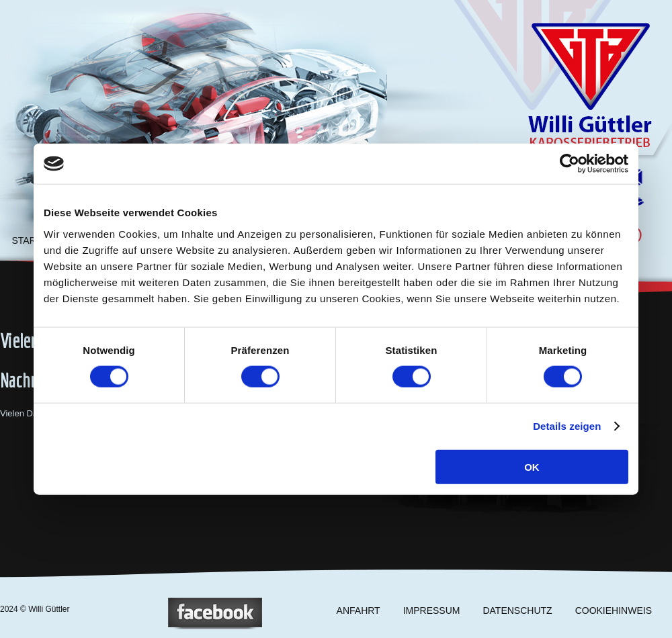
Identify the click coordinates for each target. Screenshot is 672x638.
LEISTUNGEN (121, 240)
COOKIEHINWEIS (614, 610)
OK (532, 466)
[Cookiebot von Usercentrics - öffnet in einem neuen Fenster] (570, 164)
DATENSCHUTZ (517, 610)
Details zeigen (567, 426)
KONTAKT (363, 240)
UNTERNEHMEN (202, 240)
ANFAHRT (359, 610)
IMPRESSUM (432, 610)
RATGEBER (282, 240)
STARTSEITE (40, 240)
